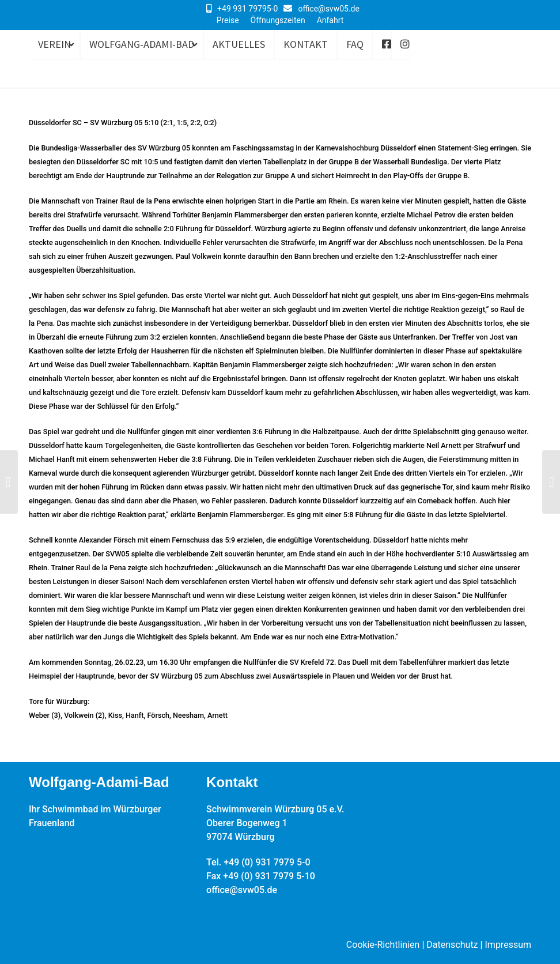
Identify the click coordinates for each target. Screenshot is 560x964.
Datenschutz (452, 945)
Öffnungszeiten (278, 20)
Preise (228, 20)
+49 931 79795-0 (247, 9)
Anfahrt (330, 20)
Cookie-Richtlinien (383, 945)
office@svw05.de (329, 9)
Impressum (508, 945)
